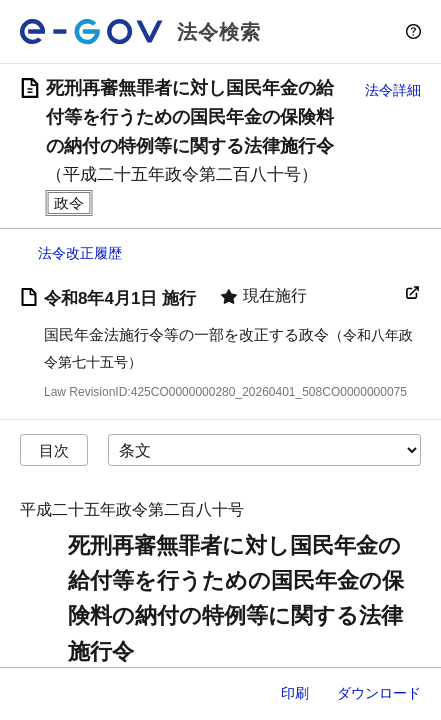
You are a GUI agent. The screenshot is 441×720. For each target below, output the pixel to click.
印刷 (295, 693)
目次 (54, 450)
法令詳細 (393, 90)
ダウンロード (379, 693)
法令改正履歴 (80, 253)
